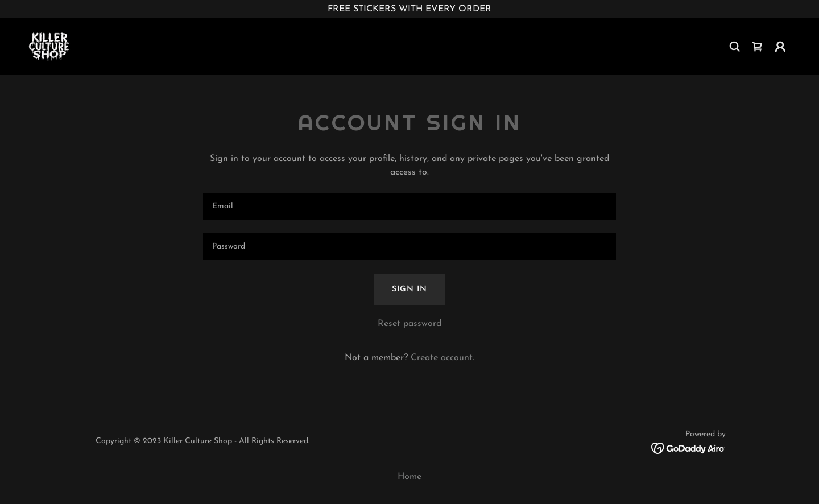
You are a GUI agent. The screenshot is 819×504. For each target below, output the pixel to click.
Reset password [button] (409, 324)
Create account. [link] (442, 358)
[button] (780, 47)
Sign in (409, 289)
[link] (50, 46)
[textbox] (409, 206)
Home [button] (409, 477)
